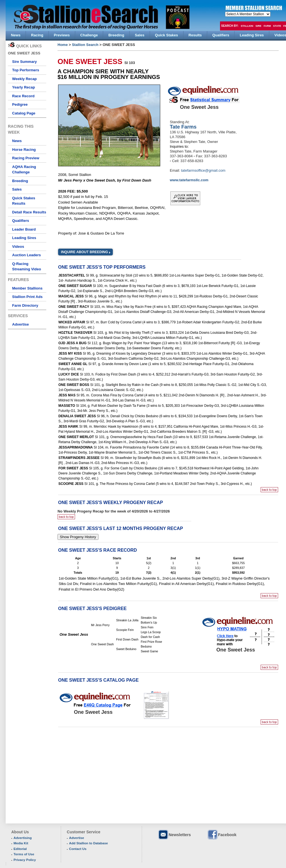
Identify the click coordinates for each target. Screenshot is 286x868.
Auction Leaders (27, 255)
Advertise (20, 324)
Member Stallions (27, 288)
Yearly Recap (24, 87)
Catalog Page (24, 113)
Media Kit (21, 843)
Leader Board (24, 229)
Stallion (247, 26)
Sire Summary (24, 62)
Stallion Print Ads (27, 297)
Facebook (222, 835)
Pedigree (20, 104)
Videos (18, 247)
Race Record (23, 96)
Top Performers (26, 70)
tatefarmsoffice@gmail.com (203, 170)
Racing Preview (26, 158)
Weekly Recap (24, 79)
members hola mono (248, 14)
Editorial (20, 849)
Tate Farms (183, 127)
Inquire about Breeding (84, 252)
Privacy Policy (25, 860)
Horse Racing (24, 150)
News (17, 141)
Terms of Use (24, 854)
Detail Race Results (29, 212)
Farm (267, 26)
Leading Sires (24, 238)
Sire (258, 26)
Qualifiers (21, 221)
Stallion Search (85, 45)
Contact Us (78, 849)
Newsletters (174, 835)
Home (63, 45)
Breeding (20, 181)
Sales (17, 189)
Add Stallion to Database (89, 843)
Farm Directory (25, 305)
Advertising (23, 838)
